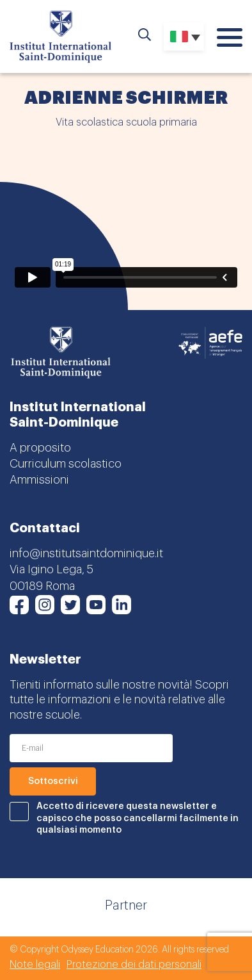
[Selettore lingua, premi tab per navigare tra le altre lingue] (184, 37)
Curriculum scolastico (66, 464)
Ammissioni (39, 480)
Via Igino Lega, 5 (51, 569)
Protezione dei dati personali (134, 965)
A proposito (40, 448)
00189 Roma (42, 586)
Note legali (35, 965)
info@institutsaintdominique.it (86, 553)
